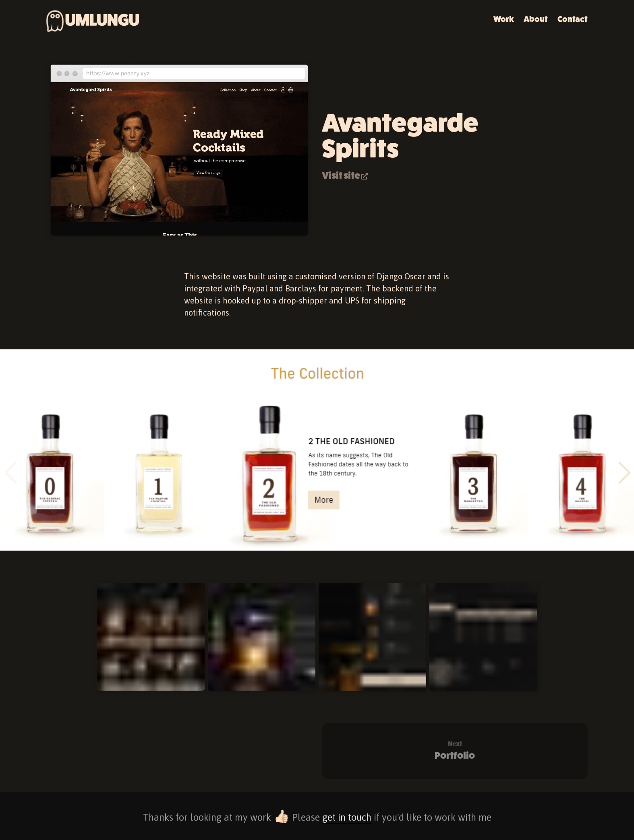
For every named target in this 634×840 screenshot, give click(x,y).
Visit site (345, 176)
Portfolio (455, 750)
